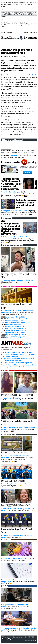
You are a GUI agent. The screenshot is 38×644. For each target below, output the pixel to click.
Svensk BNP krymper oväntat (16, 330)
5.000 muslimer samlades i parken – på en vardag (18, 423)
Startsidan (7, 14)
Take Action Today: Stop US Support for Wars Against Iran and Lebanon (19, 359)
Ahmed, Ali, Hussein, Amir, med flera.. (16, 484)
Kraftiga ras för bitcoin (13, 325)
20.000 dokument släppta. (12, 192)
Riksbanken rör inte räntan (15, 326)
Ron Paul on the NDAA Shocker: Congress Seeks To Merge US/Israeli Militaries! (19, 366)
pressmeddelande (27, 75)
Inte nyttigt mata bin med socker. (14, 558)
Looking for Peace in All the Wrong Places (17, 363)
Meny (31, 14)
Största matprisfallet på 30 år (16, 317)
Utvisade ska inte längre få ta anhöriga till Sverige (17, 531)
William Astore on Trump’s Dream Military (17, 352)
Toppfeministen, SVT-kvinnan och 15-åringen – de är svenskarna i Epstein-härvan (11, 184)
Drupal (33, 641)
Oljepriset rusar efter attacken (16, 328)
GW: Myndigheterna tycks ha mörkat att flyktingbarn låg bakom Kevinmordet (11, 227)
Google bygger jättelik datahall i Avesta (16, 505)
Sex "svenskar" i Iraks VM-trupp (13, 481)
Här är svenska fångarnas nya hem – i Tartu (18, 452)
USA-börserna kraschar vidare (16, 336)
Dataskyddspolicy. (9, 639)
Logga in (14, 155)
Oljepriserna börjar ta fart (14, 321)
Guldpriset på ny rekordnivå (15, 323)
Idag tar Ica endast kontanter (16, 334)
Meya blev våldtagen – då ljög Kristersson (17, 395)
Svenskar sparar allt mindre (15, 332)
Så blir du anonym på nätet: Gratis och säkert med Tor (26, 204)
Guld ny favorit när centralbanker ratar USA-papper (18, 306)
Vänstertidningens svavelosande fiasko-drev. (18, 280)
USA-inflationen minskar (14, 338)
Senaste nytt (19, 14)
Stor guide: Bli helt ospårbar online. (15, 211)
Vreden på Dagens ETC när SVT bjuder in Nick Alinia (18, 275)
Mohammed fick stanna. (11, 398)
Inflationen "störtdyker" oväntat (17, 319)
